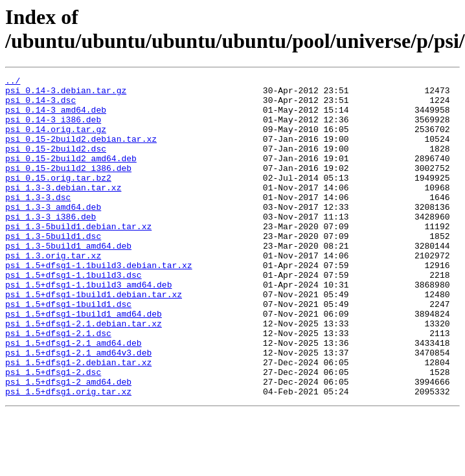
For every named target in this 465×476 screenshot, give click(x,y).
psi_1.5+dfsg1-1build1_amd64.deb (84, 362)
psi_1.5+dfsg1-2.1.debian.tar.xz (84, 374)
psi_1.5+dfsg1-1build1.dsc (68, 350)
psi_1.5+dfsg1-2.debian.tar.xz (78, 420)
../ (13, 82)
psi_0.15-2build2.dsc (56, 164)
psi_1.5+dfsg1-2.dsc (53, 432)
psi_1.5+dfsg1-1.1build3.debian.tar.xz (99, 304)
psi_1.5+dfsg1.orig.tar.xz (68, 455)
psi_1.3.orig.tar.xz (53, 292)
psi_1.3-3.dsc (38, 222)
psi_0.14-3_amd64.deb (56, 117)
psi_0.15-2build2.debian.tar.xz (81, 152)
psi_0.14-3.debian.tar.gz (66, 94)
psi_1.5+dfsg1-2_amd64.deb (68, 444)
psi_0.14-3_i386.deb (53, 129)
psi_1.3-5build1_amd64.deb (68, 280)
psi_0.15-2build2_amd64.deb (71, 176)
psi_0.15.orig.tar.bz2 (58, 199)
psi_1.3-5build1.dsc (53, 269)
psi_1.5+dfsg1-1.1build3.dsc (74, 315)
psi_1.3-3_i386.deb (51, 245)
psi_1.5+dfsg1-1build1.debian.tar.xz (94, 339)
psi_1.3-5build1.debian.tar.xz (78, 257)
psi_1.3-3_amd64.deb (53, 234)
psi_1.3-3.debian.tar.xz (63, 210)
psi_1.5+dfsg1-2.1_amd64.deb (74, 397)
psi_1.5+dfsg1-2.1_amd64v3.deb (78, 409)
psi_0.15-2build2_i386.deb (68, 187)
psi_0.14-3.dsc (40, 106)
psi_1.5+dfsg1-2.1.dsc (58, 385)
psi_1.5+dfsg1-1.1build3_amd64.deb (88, 327)
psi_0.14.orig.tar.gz (56, 141)
